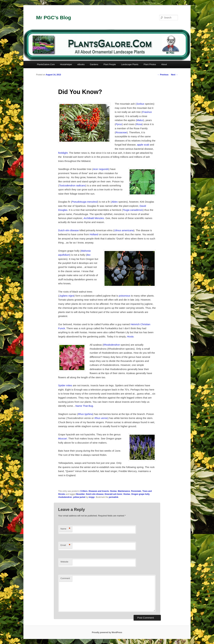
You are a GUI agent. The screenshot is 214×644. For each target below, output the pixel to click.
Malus (140, 120)
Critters (84, 491)
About (164, 64)
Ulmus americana (124, 230)
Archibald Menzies (94, 218)
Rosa (139, 124)
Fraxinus (147, 112)
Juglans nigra (66, 296)
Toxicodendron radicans (72, 185)
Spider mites (65, 385)
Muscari (63, 438)
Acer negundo (101, 169)
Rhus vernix (101, 418)
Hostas (113, 491)
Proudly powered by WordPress (107, 632)
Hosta (130, 336)
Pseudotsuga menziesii (85, 202)
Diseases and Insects (99, 491)
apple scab (143, 145)
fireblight (63, 153)
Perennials (136, 491)
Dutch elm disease (68, 230)
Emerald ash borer (113, 494)
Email (65, 545)
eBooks (81, 64)
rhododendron (65, 497)
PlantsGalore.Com (46, 64)
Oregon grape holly (140, 494)
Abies (115, 202)
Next (174, 75)
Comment (65, 578)
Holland (94, 234)
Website (64, 562)
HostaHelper (66, 64)
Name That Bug (84, 406)
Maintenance (124, 491)
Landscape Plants (130, 64)
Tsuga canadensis (133, 210)
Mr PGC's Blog (54, 17)
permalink (114, 497)
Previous (163, 75)
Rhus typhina (85, 414)
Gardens (94, 64)
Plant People (110, 64)
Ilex (89, 255)
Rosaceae (121, 132)
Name (65, 529)
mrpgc (92, 497)
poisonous (125, 296)
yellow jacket (79, 497)
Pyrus (119, 124)
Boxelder (81, 494)
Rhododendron (112, 345)
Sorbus (140, 104)
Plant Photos (150, 64)
